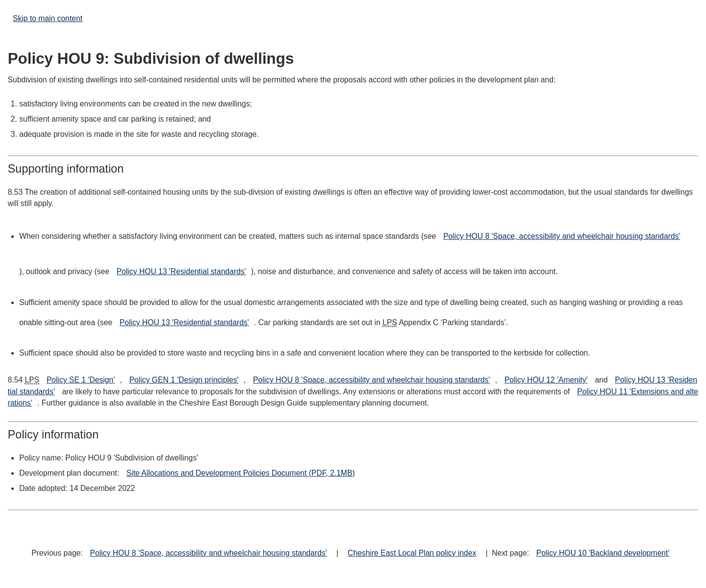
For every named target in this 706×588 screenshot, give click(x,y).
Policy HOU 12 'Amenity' (546, 380)
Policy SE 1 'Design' (81, 380)
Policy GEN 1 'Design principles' (184, 380)
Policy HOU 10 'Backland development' (603, 553)
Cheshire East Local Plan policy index (412, 553)
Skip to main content (48, 18)
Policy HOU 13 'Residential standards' (181, 271)
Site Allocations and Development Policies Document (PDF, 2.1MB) (241, 473)
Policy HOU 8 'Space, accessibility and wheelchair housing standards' (562, 236)
